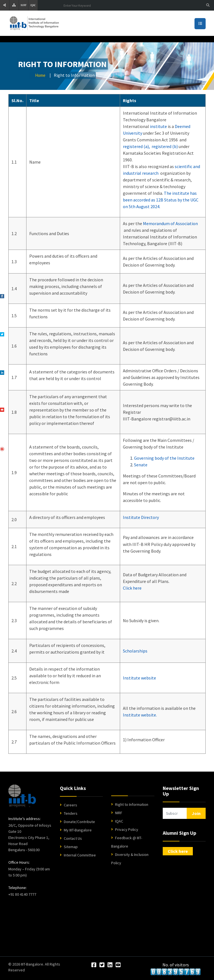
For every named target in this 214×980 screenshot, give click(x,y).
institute (158, 126)
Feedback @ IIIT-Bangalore (127, 842)
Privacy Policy (127, 829)
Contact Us (73, 838)
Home (40, 75)
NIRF (24, 5)
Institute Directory (141, 517)
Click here (132, 588)
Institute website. (140, 715)
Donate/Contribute (79, 822)
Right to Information (132, 804)
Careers (70, 805)
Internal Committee (80, 855)
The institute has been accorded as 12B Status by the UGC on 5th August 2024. (161, 200)
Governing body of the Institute (164, 458)
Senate (141, 465)
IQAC (33, 5)
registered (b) (165, 146)
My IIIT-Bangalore (78, 830)
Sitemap (71, 847)
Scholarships (135, 651)
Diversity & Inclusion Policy (130, 859)
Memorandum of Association (170, 223)
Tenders (71, 813)
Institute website (139, 678)
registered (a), (136, 146)
